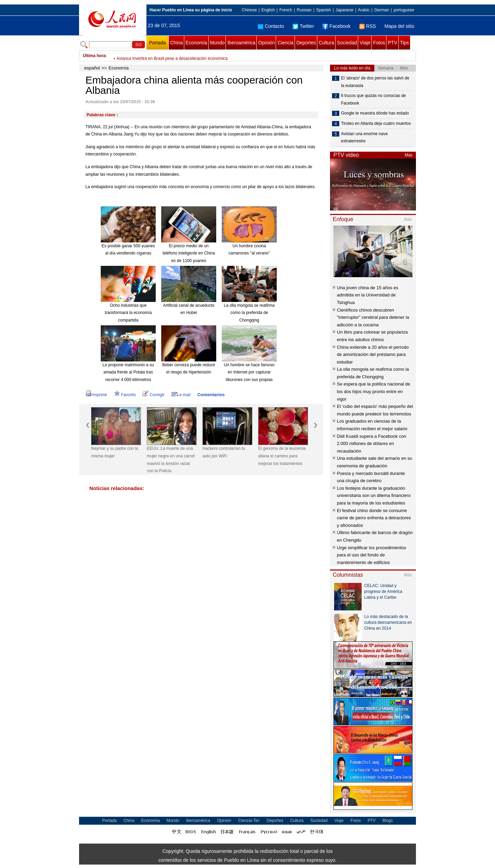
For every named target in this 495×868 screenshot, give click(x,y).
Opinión (266, 43)
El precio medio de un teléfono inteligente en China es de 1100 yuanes (189, 253)
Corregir (153, 395)
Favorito (125, 395)
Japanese (344, 10)
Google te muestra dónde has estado (375, 113)
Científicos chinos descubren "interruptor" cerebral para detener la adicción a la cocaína (373, 317)
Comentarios (211, 395)
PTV (392, 43)
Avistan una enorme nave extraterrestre (364, 138)
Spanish (324, 10)
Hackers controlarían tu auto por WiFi (224, 452)
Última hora (94, 56)
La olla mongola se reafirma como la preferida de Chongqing (249, 313)
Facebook (336, 26)
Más (409, 155)
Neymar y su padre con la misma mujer (115, 452)
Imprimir (96, 395)
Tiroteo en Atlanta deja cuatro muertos (376, 123)
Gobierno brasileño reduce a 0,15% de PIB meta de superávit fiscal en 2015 (186, 56)
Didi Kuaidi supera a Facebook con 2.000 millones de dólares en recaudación (372, 444)
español (92, 68)
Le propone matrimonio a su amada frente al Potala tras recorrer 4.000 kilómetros (128, 372)
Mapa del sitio (399, 26)
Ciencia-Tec (249, 821)
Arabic (364, 10)
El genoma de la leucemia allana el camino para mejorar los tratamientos (282, 456)
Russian (304, 10)
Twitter (303, 26)
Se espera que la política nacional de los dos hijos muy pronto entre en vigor (373, 391)
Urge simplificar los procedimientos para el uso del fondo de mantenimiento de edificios (372, 555)
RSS (368, 26)
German (381, 10)
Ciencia (285, 43)
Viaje (365, 43)
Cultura (326, 43)
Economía (196, 43)
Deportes (306, 43)
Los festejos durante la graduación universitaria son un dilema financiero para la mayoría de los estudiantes (374, 496)
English (268, 10)
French (286, 10)
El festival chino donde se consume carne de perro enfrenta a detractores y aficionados (374, 518)
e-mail (181, 395)
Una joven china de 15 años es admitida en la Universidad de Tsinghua (368, 295)
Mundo (217, 43)
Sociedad (347, 43)
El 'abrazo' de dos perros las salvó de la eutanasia (375, 82)
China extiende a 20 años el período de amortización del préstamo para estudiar (373, 355)
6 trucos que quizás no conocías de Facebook (373, 99)
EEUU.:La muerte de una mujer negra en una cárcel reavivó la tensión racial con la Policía (171, 460)
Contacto (271, 26)
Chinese (249, 10)
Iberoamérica (241, 43)
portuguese (404, 10)
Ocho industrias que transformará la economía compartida (128, 313)
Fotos (379, 43)
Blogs (388, 821)
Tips (405, 43)
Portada (157, 43)
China (177, 43)
